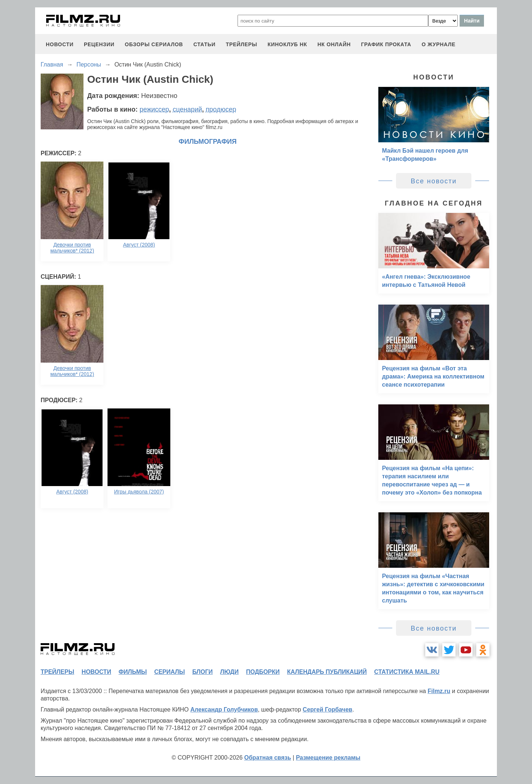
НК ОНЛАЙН (334, 44)
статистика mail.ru (407, 672)
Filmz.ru (439, 691)
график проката (386, 44)
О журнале (439, 44)
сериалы (169, 672)
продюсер (221, 109)
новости (60, 44)
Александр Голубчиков (224, 710)
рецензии (99, 44)
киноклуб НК (287, 44)
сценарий (187, 109)
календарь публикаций (327, 672)
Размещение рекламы (328, 758)
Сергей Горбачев (327, 710)
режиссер (154, 109)
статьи (204, 44)
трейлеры (241, 44)
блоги (202, 672)
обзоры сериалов (154, 44)
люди (229, 672)
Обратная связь (268, 758)
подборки (263, 672)
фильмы (133, 672)
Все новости (434, 181)
